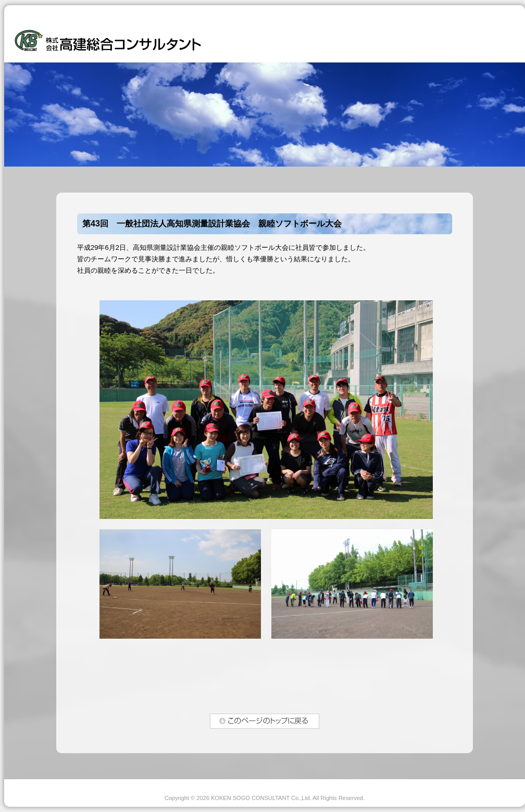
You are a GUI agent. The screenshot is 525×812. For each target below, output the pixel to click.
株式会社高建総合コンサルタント (108, 38)
